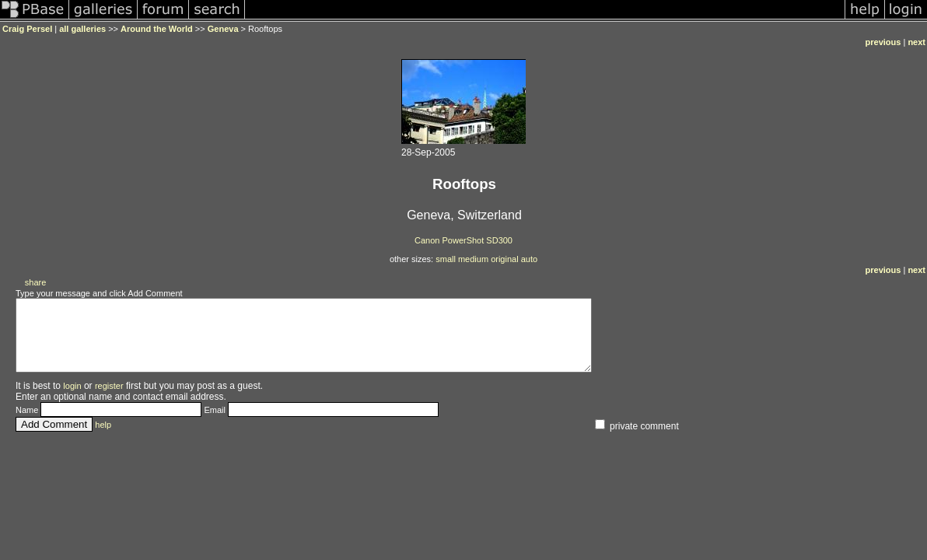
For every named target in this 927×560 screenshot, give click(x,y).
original (504, 259)
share (36, 282)
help (103, 439)
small (446, 259)
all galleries (82, 29)
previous (883, 42)
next (917, 42)
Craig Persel (27, 29)
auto (529, 259)
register (109, 400)
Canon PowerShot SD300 (463, 240)
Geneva (223, 29)
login (72, 400)
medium (473, 259)
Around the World (157, 29)
